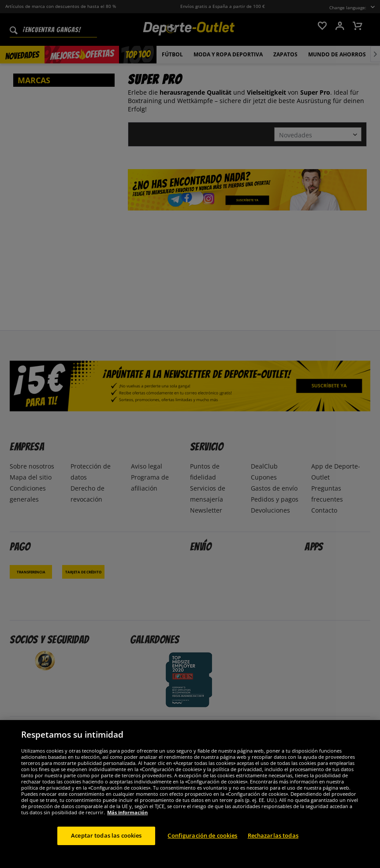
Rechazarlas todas (273, 842)
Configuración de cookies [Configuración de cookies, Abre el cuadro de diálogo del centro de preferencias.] (202, 842)
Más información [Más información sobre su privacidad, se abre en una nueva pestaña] (127, 819)
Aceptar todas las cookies (106, 842)
